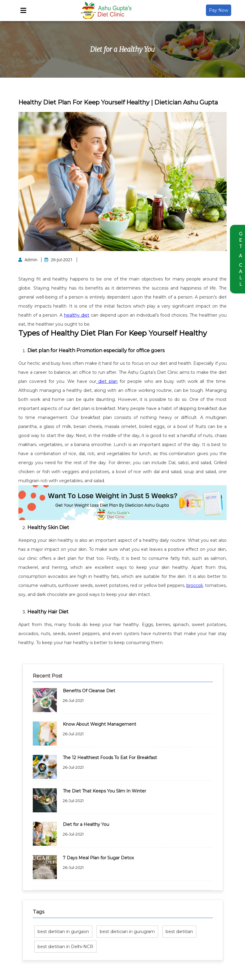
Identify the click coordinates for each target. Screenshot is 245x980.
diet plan (107, 381)
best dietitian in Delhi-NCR (65, 947)
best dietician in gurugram (127, 932)
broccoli (194, 585)
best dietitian (179, 932)
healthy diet (77, 315)
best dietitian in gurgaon (63, 932)
